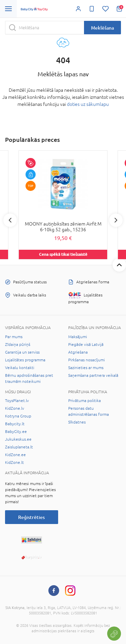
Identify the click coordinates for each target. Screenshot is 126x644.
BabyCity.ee (16, 432)
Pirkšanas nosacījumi (87, 360)
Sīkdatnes (77, 422)
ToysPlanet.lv (17, 401)
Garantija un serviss (22, 352)
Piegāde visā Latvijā (86, 345)
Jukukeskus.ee (18, 439)
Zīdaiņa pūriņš (18, 345)
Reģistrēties (31, 517)
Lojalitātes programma (25, 360)
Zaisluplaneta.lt (19, 447)
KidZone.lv (15, 408)
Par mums (14, 337)
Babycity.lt (15, 424)
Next (116, 220)
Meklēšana (102, 28)
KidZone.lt (14, 462)
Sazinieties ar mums (86, 368)
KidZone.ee (15, 455)
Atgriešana (78, 352)
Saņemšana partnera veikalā (93, 375)
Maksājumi (78, 337)
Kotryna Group (18, 416)
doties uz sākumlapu (88, 104)
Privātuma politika (85, 401)
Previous (10, 220)
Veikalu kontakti (20, 368)
